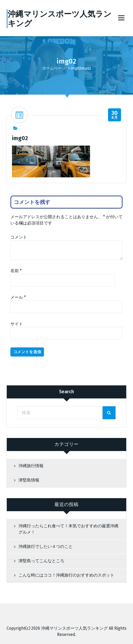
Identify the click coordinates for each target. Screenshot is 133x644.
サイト (17, 324)
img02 (76, 68)
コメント (19, 237)
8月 (115, 115)
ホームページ (54, 68)
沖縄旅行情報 (31, 466)
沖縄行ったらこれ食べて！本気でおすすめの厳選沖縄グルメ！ (68, 529)
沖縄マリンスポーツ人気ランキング (74, 628)
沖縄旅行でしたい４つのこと (46, 546)
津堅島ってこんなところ (41, 561)
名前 (16, 271)
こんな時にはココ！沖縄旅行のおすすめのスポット (66, 575)
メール (18, 297)
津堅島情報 (29, 480)
